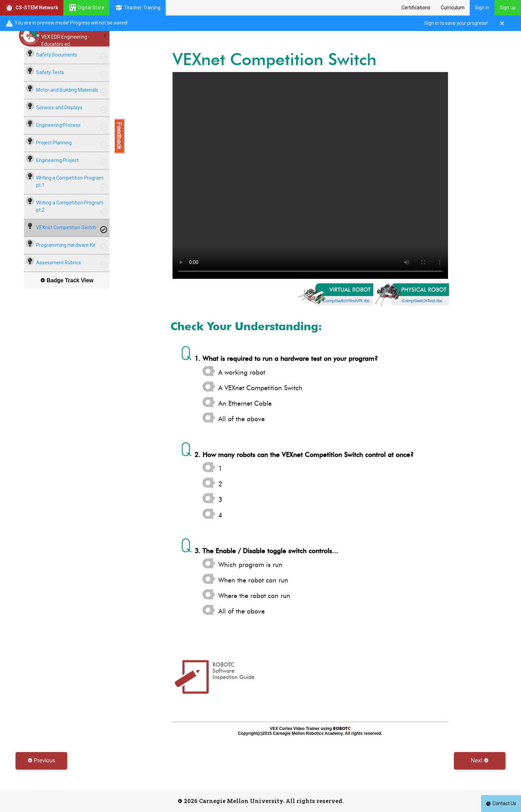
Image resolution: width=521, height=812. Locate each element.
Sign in (482, 8)
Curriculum (453, 8)
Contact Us (501, 803)
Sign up (508, 8)
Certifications (416, 8)
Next (480, 760)
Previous (41, 760)
